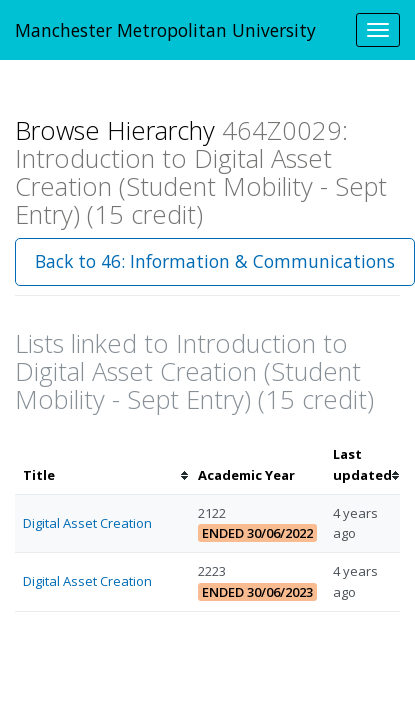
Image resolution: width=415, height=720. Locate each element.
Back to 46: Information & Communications (215, 261)
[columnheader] (102, 465)
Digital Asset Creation (87, 523)
